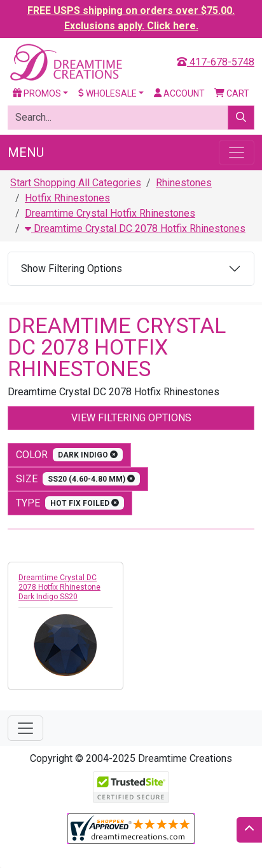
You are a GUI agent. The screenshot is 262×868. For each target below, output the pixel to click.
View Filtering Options (131, 418)
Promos (37, 93)
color (69, 455)
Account (179, 93)
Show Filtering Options (72, 268)
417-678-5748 (216, 62)
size (78, 479)
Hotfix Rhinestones (67, 198)
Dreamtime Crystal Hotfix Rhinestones (110, 213)
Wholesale (107, 93)
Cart (232, 93)
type (70, 503)
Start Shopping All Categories (76, 183)
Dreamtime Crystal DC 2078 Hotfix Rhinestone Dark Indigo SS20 (59, 587)
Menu (26, 153)
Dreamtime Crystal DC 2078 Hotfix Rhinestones (135, 228)
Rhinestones (184, 183)
